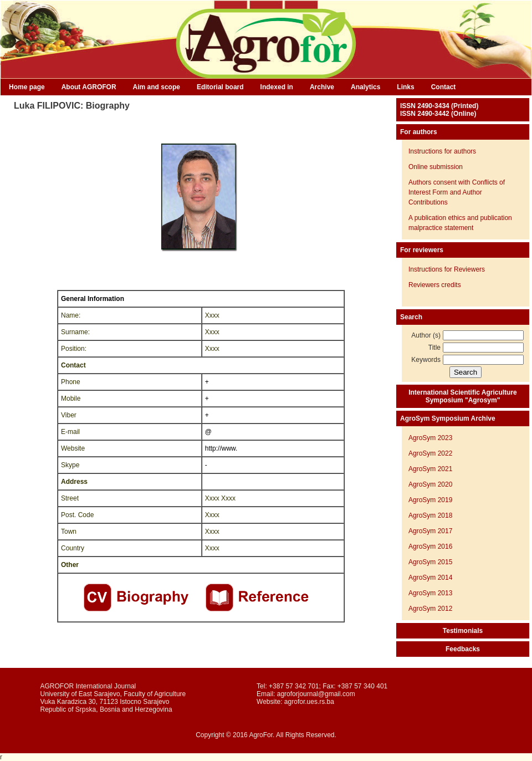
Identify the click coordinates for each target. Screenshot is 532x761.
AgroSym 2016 (430, 547)
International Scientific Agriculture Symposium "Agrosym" (463, 396)
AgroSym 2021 (430, 469)
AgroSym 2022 (430, 453)
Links (405, 87)
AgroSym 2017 (430, 531)
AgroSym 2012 (430, 609)
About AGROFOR (89, 87)
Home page (27, 87)
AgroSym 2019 (430, 500)
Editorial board (220, 87)
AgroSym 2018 (430, 515)
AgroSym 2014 (430, 578)
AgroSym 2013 (430, 593)
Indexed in (277, 87)
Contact (444, 87)
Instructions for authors (442, 151)
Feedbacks (463, 649)
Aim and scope (157, 87)
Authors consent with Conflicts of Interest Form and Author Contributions (457, 192)
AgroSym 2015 (430, 562)
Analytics (365, 87)
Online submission (436, 167)
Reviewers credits (435, 285)
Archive (322, 87)
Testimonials (463, 631)
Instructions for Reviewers (447, 269)
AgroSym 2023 (430, 438)
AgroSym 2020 (430, 484)
